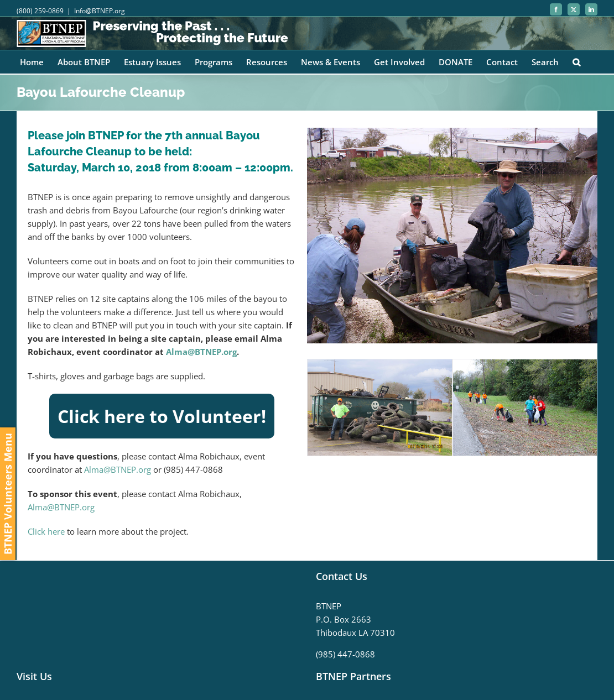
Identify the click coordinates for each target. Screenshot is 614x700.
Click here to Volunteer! (162, 416)
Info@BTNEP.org (100, 11)
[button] (576, 62)
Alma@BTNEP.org (201, 352)
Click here (46, 531)
